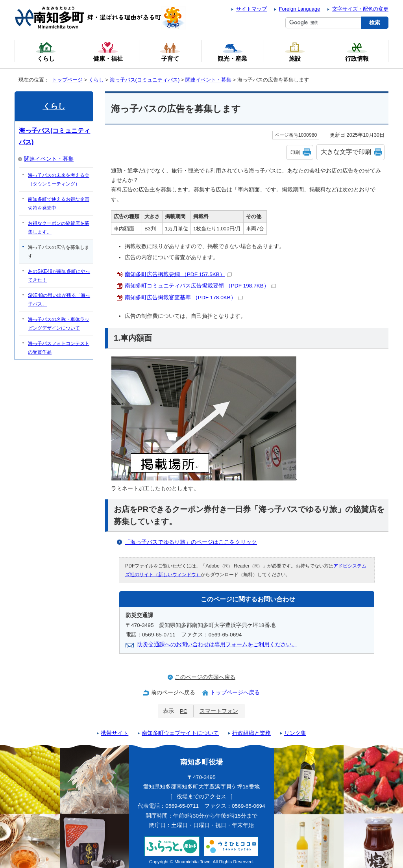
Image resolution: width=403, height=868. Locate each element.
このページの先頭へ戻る (205, 677)
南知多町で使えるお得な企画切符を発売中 (59, 204)
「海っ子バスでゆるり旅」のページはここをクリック (191, 542)
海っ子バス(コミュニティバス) (145, 80)
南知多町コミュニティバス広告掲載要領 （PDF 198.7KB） (200, 286)
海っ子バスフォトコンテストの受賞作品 (59, 348)
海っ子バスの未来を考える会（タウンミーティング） (59, 180)
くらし (96, 80)
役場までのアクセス (201, 797)
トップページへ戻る (235, 693)
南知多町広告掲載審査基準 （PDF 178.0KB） (184, 298)
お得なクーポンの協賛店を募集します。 (59, 228)
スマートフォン (219, 711)
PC (184, 711)
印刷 (295, 152)
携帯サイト (115, 733)
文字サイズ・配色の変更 (360, 9)
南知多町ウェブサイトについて (180, 733)
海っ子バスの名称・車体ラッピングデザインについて (59, 324)
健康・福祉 (108, 52)
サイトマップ (251, 9)
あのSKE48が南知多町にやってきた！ (59, 276)
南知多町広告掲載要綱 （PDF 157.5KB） (178, 274)
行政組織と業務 (251, 733)
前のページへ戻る (173, 693)
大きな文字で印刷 (346, 152)
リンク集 (295, 733)
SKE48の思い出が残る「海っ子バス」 (59, 300)
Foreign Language (300, 9)
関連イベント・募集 (208, 80)
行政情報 (357, 52)
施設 (295, 52)
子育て (170, 52)
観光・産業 (232, 52)
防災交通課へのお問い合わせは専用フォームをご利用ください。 (217, 645)
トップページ (67, 80)
